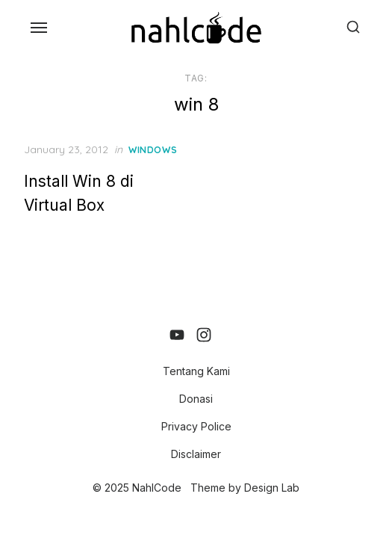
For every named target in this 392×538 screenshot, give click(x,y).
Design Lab (272, 488)
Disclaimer (196, 454)
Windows (153, 150)
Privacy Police (196, 426)
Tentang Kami (196, 371)
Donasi (196, 399)
